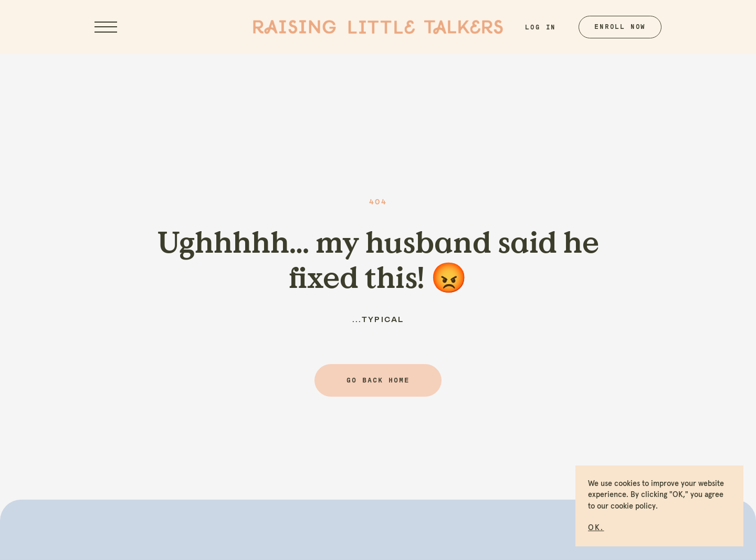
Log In (540, 27)
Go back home (378, 380)
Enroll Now (620, 27)
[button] (596, 527)
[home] (378, 27)
